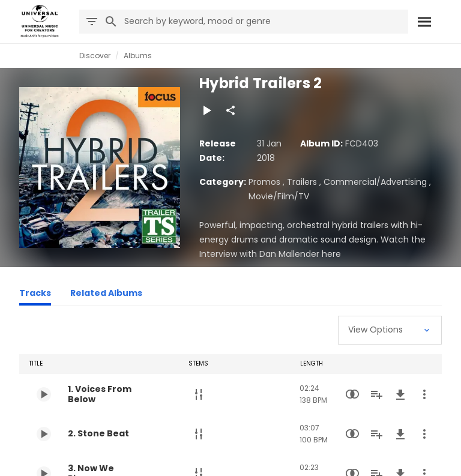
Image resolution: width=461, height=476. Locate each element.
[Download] (400, 394)
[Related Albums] (106, 295)
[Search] (424, 22)
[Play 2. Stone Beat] (44, 434)
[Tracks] (35, 295)
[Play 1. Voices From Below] (44, 394)
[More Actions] (424, 394)
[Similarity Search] (352, 394)
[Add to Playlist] (376, 394)
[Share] (230, 110)
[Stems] (199, 394)
